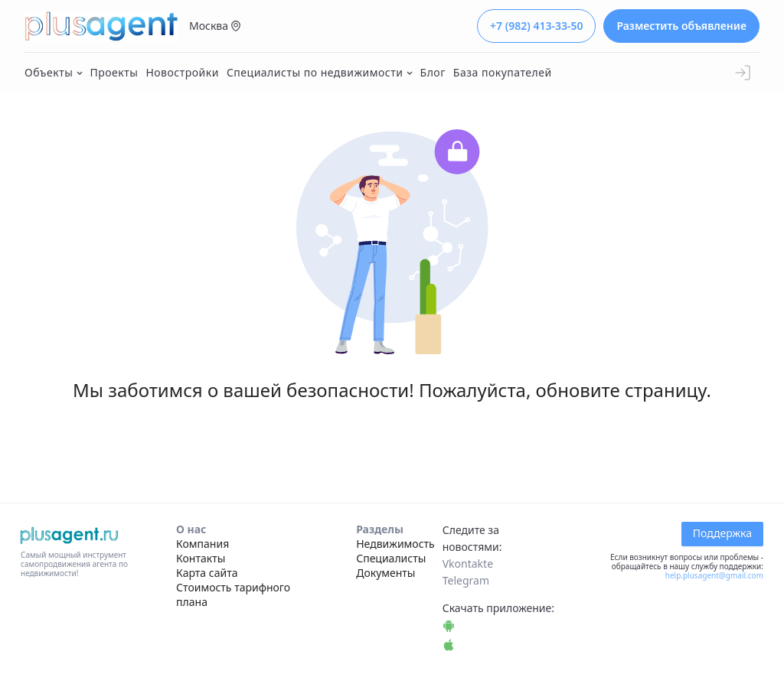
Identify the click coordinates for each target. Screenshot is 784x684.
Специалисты (391, 558)
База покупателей (503, 72)
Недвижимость (395, 544)
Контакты (201, 558)
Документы (385, 573)
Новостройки (182, 72)
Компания (203, 544)
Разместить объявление (681, 26)
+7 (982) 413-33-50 (536, 26)
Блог (433, 72)
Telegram (466, 580)
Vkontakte (468, 563)
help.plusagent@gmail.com (714, 575)
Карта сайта (207, 573)
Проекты (114, 72)
